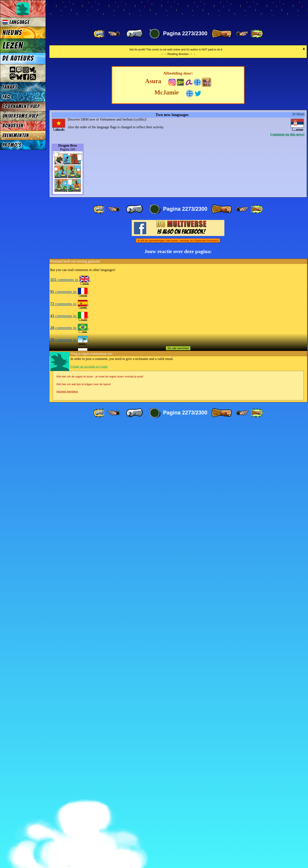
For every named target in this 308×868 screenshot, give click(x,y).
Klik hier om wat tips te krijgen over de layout (84, 827)
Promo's (12, 145)
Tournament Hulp (21, 106)
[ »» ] (257, 34)
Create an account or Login (89, 810)
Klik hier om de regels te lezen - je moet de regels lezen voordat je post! (100, 820)
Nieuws (12, 33)
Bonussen (13, 126)
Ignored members (67, 835)
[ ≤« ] (114, 34)
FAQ (6, 97)
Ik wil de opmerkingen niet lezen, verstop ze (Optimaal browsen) (178, 684)
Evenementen (16, 135)
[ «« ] (99, 34)
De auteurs (18, 58)
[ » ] (222, 34)
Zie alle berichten (178, 792)
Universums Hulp (20, 116)
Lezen (13, 46)
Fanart (10, 87)
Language (16, 22)
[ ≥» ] (242, 34)
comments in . (70, 723)
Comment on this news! (287, 578)
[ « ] (135, 34)
